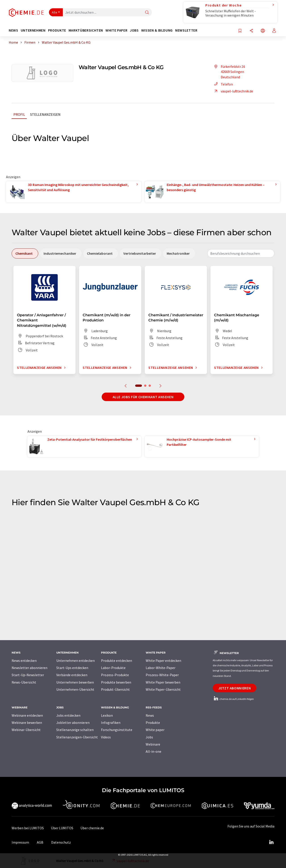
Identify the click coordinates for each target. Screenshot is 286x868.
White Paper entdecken (163, 661)
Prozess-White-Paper (162, 675)
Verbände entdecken (72, 675)
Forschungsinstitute (117, 730)
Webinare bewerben (27, 723)
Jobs (149, 737)
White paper (155, 730)
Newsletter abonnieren (29, 668)
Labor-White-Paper (161, 668)
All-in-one (154, 751)
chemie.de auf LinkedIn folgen (233, 699)
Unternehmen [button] (33, 30)
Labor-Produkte (113, 668)
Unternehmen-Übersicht (75, 689)
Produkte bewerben (116, 682)
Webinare (153, 744)
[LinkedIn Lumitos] (271, 842)
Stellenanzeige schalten (75, 730)
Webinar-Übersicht (26, 730)
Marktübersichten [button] (86, 30)
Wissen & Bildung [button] (157, 30)
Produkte (153, 723)
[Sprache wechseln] (263, 31)
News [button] (14, 30)
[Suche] (147, 13)
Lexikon (107, 715)
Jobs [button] (134, 30)
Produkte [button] (57, 30)
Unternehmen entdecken (76, 661)
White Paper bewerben (163, 682)
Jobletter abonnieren (73, 723)
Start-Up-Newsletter (28, 675)
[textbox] (241, 253)
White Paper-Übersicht (163, 689)
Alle (55, 12)
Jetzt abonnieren (234, 688)
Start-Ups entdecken (72, 668)
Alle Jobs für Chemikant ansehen (143, 397)
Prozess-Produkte (115, 675)
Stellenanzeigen (45, 114)
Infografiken (111, 723)
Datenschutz (61, 842)
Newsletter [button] (186, 30)
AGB (40, 842)
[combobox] (241, 253)
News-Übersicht (24, 682)
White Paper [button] (116, 30)
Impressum (20, 842)
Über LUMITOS (62, 828)
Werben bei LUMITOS (28, 828)
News (150, 715)
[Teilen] (251, 31)
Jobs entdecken (68, 715)
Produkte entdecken (117, 661)
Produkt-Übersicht (115, 689)
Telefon (223, 84)
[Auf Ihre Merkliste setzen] (240, 31)
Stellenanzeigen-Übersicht (77, 737)
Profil (19, 114)
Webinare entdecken (27, 715)
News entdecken (24, 661)
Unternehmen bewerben (75, 682)
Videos (106, 737)
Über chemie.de (92, 828)
